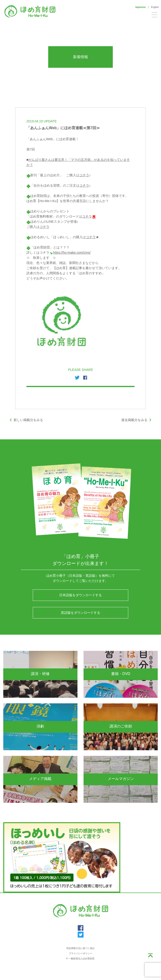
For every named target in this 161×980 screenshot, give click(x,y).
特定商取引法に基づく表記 (80, 948)
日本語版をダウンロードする (80, 595)
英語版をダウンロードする (80, 613)
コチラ (84, 175)
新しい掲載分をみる (26, 420)
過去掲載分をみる (137, 420)
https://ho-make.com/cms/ (72, 253)
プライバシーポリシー (80, 953)
